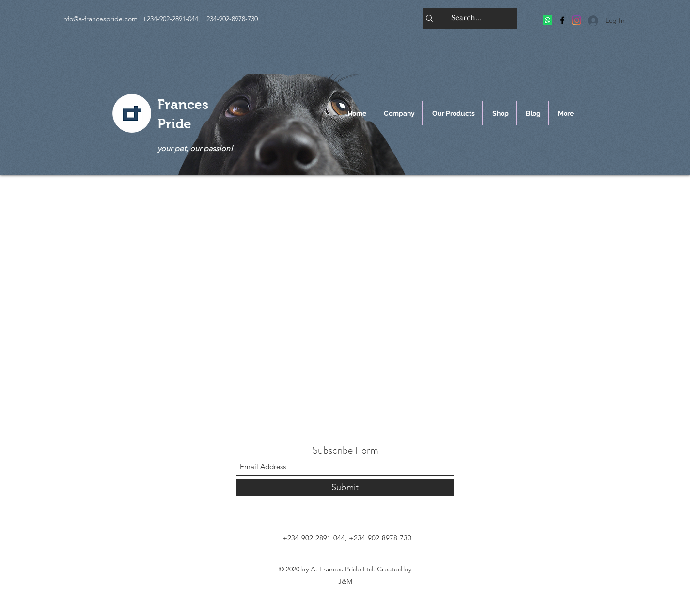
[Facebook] (562, 20)
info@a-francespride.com (100, 19)
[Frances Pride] (548, 20)
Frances (183, 104)
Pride (174, 124)
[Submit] (345, 487)
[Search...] (466, 18)
